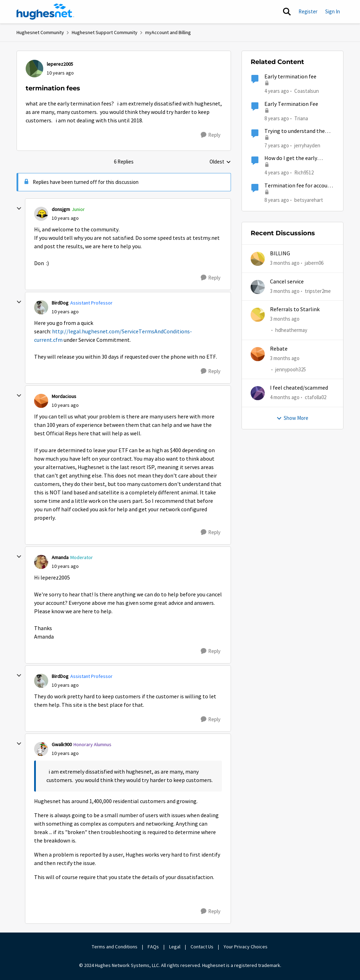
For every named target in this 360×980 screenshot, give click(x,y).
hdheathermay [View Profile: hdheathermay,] (291, 330)
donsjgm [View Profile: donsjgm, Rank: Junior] (61, 209)
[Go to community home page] (45, 12)
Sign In (333, 11)
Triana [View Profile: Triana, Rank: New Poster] (301, 118)
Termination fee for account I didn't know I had (299, 186)
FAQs (153, 947)
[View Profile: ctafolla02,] (258, 393)
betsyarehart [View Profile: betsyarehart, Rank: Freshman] (309, 200)
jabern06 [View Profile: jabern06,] (314, 263)
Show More (292, 418)
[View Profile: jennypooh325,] (258, 354)
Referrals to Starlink (295, 309)
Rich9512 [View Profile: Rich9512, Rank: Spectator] (304, 172)
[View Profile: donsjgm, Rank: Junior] (41, 214)
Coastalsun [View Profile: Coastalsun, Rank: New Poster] (307, 91)
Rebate (279, 349)
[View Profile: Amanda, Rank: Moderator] (41, 562)
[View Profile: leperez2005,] (34, 69)
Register (308, 11)
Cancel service (287, 282)
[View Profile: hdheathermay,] (258, 315)
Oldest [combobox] (220, 162)
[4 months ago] (285, 398)
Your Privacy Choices (246, 947)
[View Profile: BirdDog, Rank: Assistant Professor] (41, 307)
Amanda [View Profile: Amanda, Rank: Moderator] (60, 557)
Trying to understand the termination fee (295, 131)
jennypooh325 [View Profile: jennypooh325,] (291, 369)
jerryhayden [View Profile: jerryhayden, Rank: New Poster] (307, 145)
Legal (175, 947)
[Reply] (211, 135)
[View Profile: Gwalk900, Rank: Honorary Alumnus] (41, 749)
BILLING (280, 254)
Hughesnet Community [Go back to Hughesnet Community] (40, 32)
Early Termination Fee (291, 104)
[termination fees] (65, 218)
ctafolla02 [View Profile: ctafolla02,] (316, 397)
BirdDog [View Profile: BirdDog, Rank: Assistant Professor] (60, 303)
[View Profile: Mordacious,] (41, 401)
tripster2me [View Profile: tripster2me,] (318, 291)
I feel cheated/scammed (299, 388)
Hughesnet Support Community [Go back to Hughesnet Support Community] (105, 32)
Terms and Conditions (115, 947)
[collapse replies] (19, 209)
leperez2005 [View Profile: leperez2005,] (60, 64)
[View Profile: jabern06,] (258, 259)
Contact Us (202, 947)
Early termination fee (290, 77)
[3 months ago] (285, 263)
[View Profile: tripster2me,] (258, 287)
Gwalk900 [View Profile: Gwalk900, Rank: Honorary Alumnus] (62, 744)
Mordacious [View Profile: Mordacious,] (64, 396)
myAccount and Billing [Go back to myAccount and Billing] (168, 32)
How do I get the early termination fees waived (294, 158)
